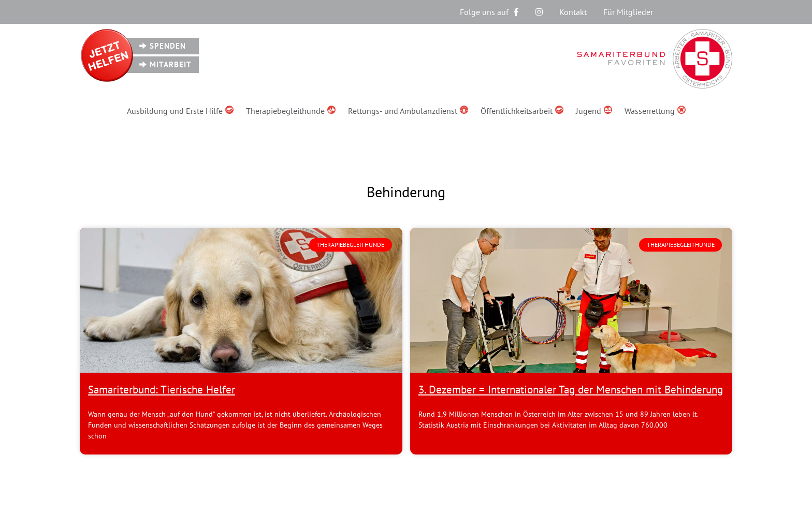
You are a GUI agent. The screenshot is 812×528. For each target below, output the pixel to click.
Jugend (594, 111)
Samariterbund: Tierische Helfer (162, 390)
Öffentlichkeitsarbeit (522, 111)
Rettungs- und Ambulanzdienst (408, 111)
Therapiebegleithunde (291, 111)
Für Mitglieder (628, 12)
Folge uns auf (489, 12)
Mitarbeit (171, 64)
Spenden (168, 46)
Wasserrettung (655, 111)
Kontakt (573, 12)
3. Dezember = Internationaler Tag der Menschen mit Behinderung (571, 390)
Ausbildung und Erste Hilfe (180, 111)
